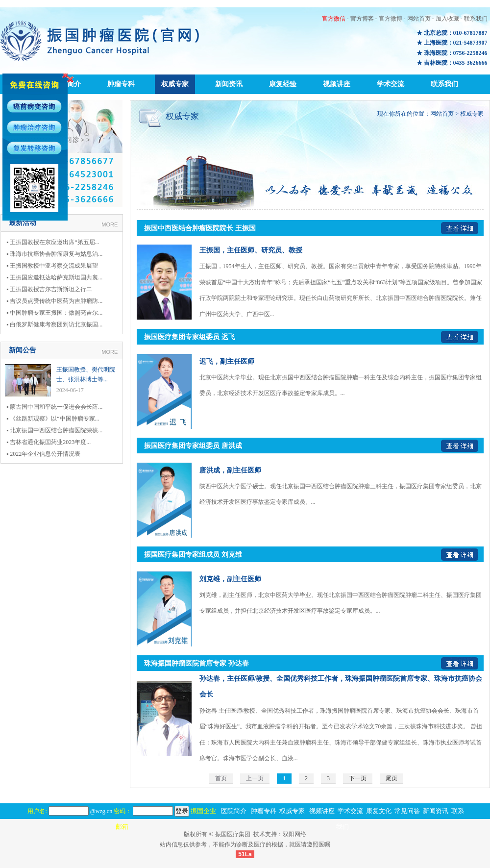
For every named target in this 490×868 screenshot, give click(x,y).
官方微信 (334, 19)
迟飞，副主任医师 (227, 361)
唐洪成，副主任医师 (230, 470)
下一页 (358, 778)
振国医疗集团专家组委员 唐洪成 (193, 446)
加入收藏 (447, 19)
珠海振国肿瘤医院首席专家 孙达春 (196, 663)
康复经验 (283, 84)
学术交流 (391, 84)
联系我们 (476, 19)
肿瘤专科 (121, 84)
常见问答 (407, 811)
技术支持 (265, 834)
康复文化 (379, 811)
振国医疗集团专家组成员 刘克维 (193, 555)
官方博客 (362, 19)
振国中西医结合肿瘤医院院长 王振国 (200, 228)
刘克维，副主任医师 (230, 579)
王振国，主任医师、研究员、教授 (251, 250)
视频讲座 (337, 84)
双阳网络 (294, 834)
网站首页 (419, 19)
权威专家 (175, 84)
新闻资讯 (229, 84)
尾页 (392, 778)
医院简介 (234, 811)
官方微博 (391, 19)
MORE (110, 224)
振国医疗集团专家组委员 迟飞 (190, 337)
